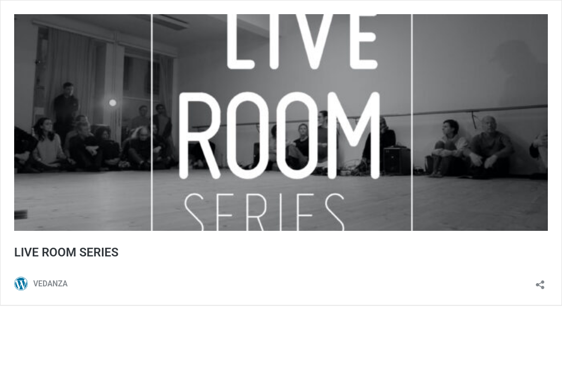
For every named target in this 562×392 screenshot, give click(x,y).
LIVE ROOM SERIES (66, 252)
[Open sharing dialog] (540, 281)
